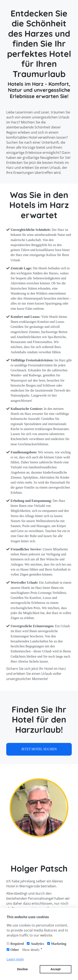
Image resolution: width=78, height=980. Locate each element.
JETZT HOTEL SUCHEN (39, 749)
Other (15, 950)
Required (17, 944)
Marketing (59, 944)
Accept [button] (56, 969)
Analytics (37, 944)
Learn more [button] (15, 959)
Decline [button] (22, 969)
